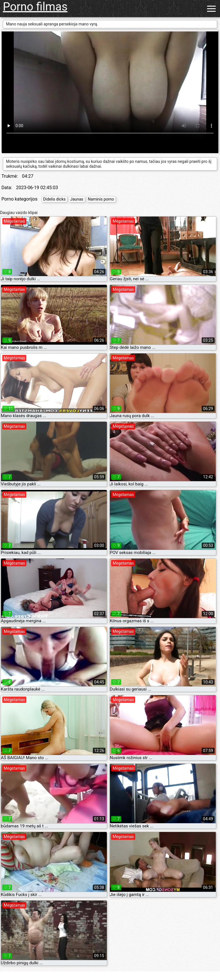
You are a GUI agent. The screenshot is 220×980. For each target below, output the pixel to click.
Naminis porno (101, 199)
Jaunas (77, 199)
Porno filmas (35, 7)
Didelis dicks (54, 199)
